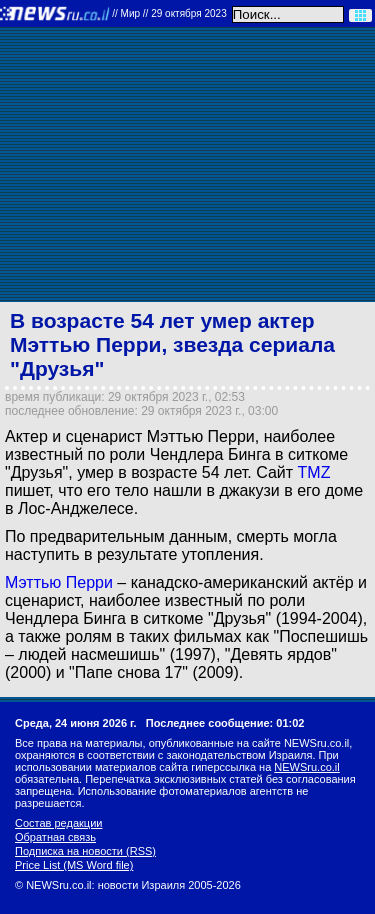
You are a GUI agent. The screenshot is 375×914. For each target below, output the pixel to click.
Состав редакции (58, 823)
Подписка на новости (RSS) (85, 851)
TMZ (314, 472)
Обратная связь (55, 837)
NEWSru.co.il (306, 767)
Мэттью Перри (59, 582)
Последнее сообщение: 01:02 (225, 723)
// (169, 13)
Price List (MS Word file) (74, 865)
